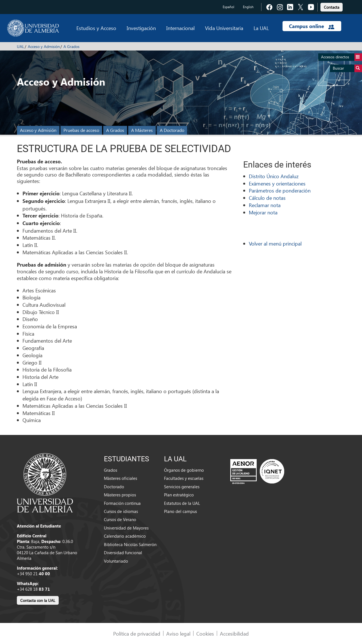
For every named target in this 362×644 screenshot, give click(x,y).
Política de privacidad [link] (137, 633)
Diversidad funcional (123, 553)
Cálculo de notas (267, 198)
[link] (332, 6)
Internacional (180, 28)
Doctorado (114, 487)
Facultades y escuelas (184, 478)
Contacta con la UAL (38, 600)
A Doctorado (172, 130)
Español (228, 7)
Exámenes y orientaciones (277, 183)
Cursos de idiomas (121, 511)
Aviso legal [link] (178, 633)
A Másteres (142, 130)
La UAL (261, 28)
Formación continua (122, 503)
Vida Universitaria (224, 28)
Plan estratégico (179, 495)
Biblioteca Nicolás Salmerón (130, 544)
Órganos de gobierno (184, 470)
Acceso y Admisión (44, 46)
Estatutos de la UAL (182, 503)
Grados (111, 470)
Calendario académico (125, 536)
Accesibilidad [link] (234, 633)
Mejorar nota (263, 212)
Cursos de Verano (120, 519)
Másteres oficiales (120, 478)
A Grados (71, 46)
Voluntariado (116, 561)
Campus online (312, 26)
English (248, 7)
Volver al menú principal (275, 243)
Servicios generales (182, 487)
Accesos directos (341, 57)
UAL (21, 46)
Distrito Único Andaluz (274, 176)
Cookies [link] (205, 633)
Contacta (332, 7)
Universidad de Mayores (126, 528)
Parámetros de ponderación (280, 190)
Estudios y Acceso (96, 28)
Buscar (347, 68)
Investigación (141, 28)
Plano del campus (180, 511)
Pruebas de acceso (81, 130)
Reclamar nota (265, 205)
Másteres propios (120, 495)
